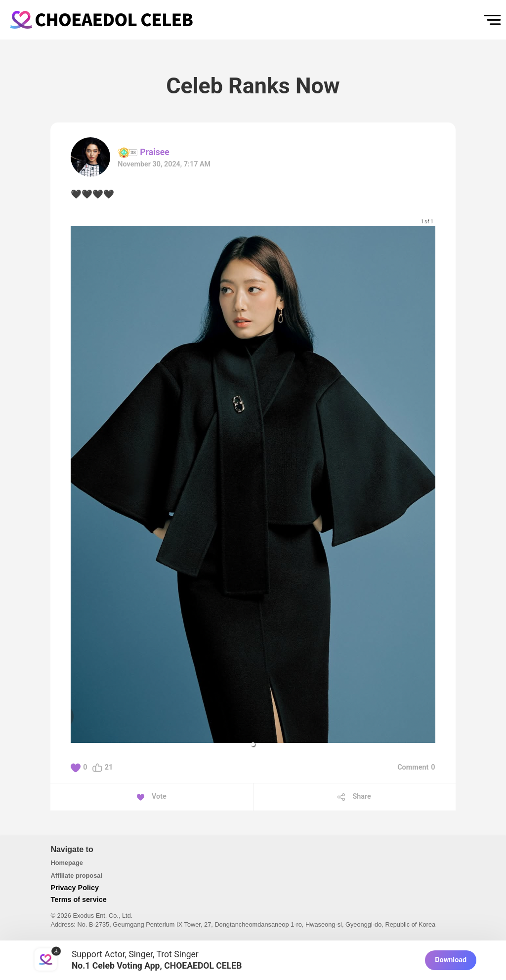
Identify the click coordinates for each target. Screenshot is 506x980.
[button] (253, 744)
